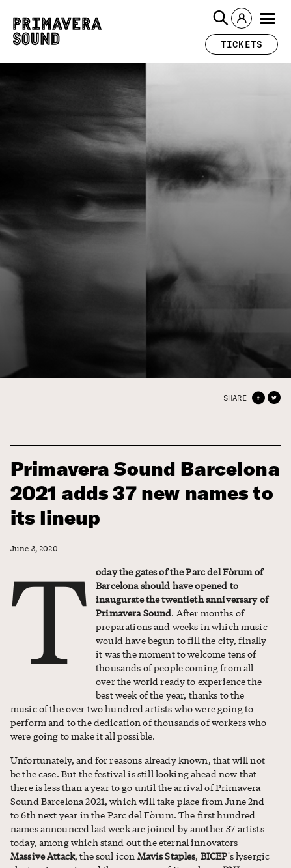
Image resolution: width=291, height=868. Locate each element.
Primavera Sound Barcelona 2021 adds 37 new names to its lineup (145, 493)
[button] (221, 18)
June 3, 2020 (34, 548)
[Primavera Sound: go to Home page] (57, 31)
